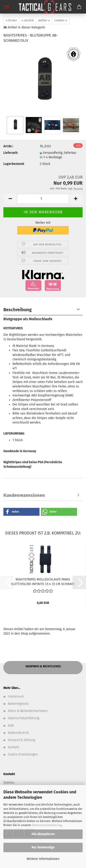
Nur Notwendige (43, 847)
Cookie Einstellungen (23, 754)
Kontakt (13, 747)
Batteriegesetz (18, 704)
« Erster (11, 20)
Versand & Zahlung (21, 740)
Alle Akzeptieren (43, 834)
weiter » (44, 20)
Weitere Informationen (43, 859)
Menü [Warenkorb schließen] (7, 7)
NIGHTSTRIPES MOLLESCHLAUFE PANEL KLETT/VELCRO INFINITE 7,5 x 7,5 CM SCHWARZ (43, 581)
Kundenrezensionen (24, 495)
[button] (10, 199)
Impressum (16, 696)
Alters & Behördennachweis (28, 711)
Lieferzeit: (11, 153)
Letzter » (61, 20)
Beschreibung (17, 310)
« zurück (28, 20)
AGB (11, 726)
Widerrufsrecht (19, 733)
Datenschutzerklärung (47, 825)
